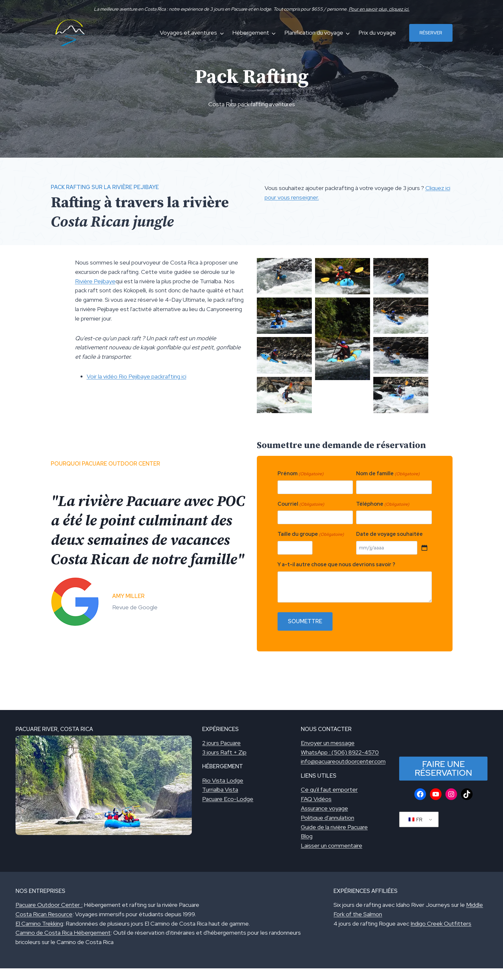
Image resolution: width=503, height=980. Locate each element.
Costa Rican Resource (44, 914)
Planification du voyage (314, 33)
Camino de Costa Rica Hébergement (63, 933)
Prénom (301, 474)
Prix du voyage (377, 33)
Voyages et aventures (188, 33)
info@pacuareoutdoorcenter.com (343, 761)
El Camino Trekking (39, 924)
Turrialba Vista (220, 789)
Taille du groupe (311, 534)
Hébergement (251, 33)
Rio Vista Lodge (223, 780)
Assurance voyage (324, 808)
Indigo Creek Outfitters (441, 924)
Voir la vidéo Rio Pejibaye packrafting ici (137, 376)
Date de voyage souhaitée (389, 534)
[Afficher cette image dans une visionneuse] (284, 276)
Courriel (301, 504)
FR (416, 820)
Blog (307, 836)
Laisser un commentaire (332, 845)
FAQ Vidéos (316, 799)
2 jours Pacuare (221, 743)
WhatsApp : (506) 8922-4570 (340, 752)
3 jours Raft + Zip (224, 752)
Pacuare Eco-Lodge (228, 799)
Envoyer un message (328, 743)
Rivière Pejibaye (95, 281)
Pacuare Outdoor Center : (49, 905)
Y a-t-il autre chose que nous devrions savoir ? (336, 564)
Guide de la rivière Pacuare (334, 827)
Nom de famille (388, 474)
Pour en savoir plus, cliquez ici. (379, 9)
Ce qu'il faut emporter (329, 789)
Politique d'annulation (328, 818)
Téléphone (383, 504)
